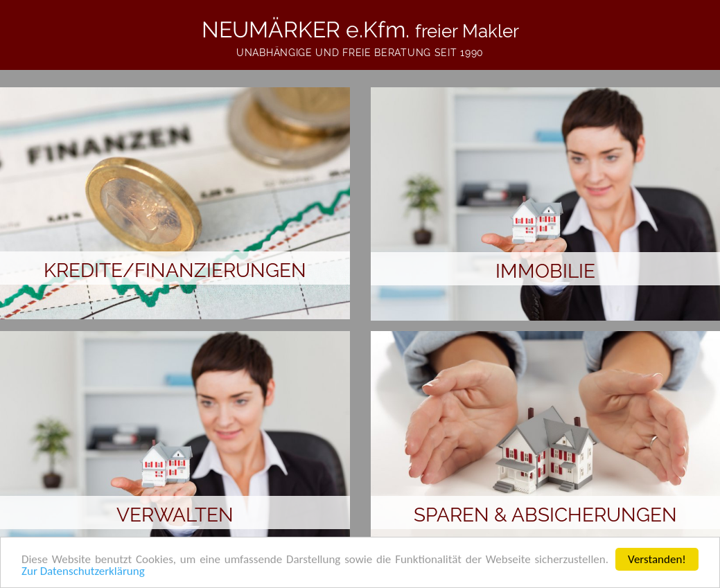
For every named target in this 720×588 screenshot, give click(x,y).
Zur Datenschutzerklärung (83, 572)
